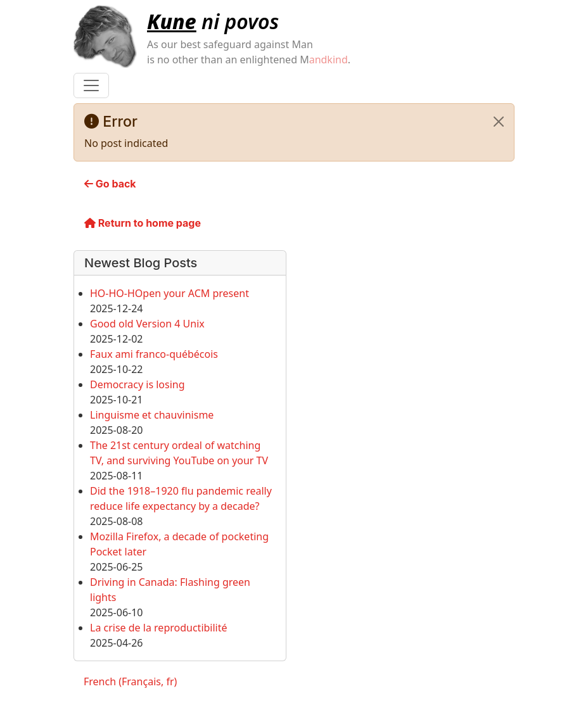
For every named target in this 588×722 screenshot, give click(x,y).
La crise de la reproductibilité (159, 628)
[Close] (499, 122)
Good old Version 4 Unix (147, 324)
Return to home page (143, 223)
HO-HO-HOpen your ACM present (169, 293)
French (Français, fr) (130, 681)
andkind (329, 60)
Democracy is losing (137, 384)
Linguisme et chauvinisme (152, 415)
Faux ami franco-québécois (154, 354)
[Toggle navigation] (91, 85)
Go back (110, 184)
